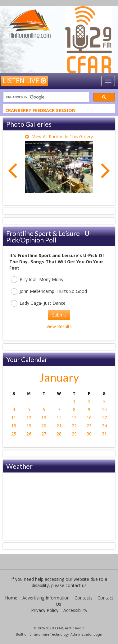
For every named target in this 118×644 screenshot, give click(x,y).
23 (89, 426)
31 (104, 434)
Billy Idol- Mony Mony (37, 280)
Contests (84, 598)
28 (59, 434)
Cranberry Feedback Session (41, 111)
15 (74, 418)
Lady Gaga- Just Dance (38, 303)
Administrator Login (86, 634)
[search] (45, 97)
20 (44, 426)
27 (44, 434)
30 (89, 434)
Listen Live (25, 81)
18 (14, 426)
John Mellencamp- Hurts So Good (49, 291)
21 (59, 426)
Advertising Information (46, 598)
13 (44, 418)
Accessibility (75, 610)
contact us (76, 585)
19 (29, 426)
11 (14, 418)
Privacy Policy (45, 610)
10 (104, 409)
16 (89, 418)
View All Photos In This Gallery (59, 136)
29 (74, 434)
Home (11, 598)
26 (29, 434)
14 (59, 418)
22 (74, 426)
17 (104, 418)
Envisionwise (39, 634)
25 (14, 434)
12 (29, 418)
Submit (59, 315)
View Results (59, 326)
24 (104, 426)
